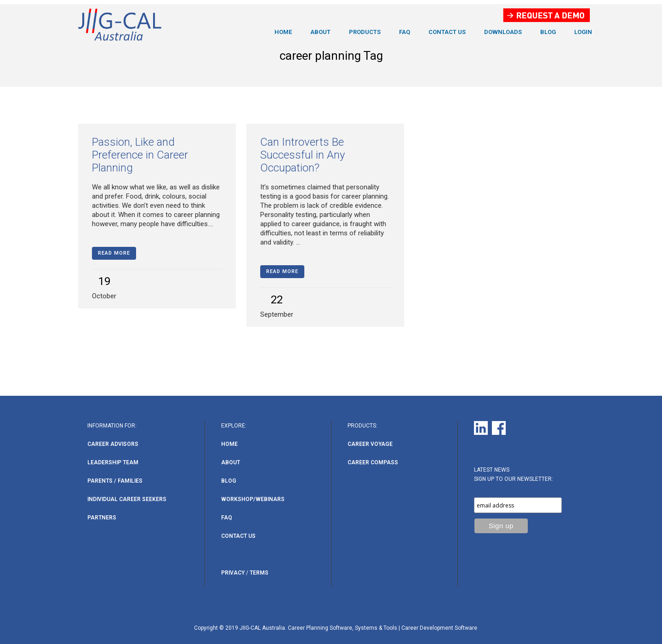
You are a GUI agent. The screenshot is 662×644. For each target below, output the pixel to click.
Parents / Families (115, 481)
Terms (259, 573)
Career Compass (373, 462)
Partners (102, 518)
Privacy (233, 573)
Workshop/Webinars (253, 499)
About (231, 462)
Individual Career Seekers (127, 499)
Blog (229, 481)
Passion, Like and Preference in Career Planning (140, 155)
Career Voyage (370, 444)
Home (229, 444)
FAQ (227, 518)
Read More (114, 253)
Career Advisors (113, 444)
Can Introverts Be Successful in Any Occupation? (302, 155)
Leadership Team (113, 462)
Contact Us (238, 536)
